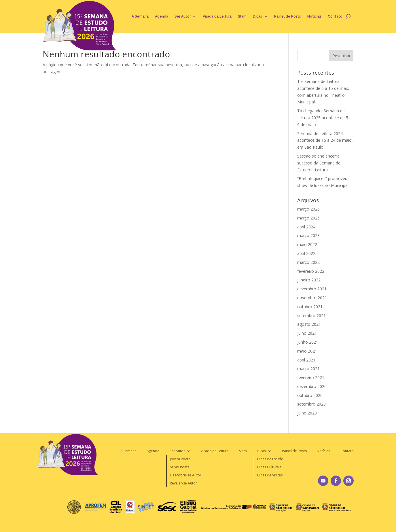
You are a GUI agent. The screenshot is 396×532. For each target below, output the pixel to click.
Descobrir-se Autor (186, 475)
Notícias (314, 16)
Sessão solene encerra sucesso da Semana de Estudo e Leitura (319, 163)
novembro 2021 (312, 298)
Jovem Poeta (180, 459)
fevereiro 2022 (311, 271)
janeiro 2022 (309, 280)
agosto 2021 (309, 324)
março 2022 (308, 262)
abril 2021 (306, 360)
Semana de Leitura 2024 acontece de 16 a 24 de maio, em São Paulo (325, 140)
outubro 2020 (310, 395)
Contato (335, 16)
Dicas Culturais (269, 467)
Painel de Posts (288, 16)
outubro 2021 (310, 307)
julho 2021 (307, 333)
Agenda (162, 16)
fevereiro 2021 (311, 377)
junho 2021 (308, 342)
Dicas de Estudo (270, 459)
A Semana (140, 16)
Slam (242, 16)
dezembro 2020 (312, 386)
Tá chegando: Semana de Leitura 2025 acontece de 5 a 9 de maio (324, 118)
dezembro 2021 (312, 289)
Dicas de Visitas (270, 475)
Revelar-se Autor (183, 483)
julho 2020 (307, 413)
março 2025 (308, 218)
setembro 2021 (311, 316)
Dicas (257, 16)
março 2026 (308, 209)
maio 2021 (307, 351)
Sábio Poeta (180, 467)
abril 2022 (306, 253)
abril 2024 (306, 227)
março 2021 (308, 369)
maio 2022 (307, 244)
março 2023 (308, 235)
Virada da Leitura (217, 16)
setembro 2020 (311, 404)
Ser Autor (183, 16)
